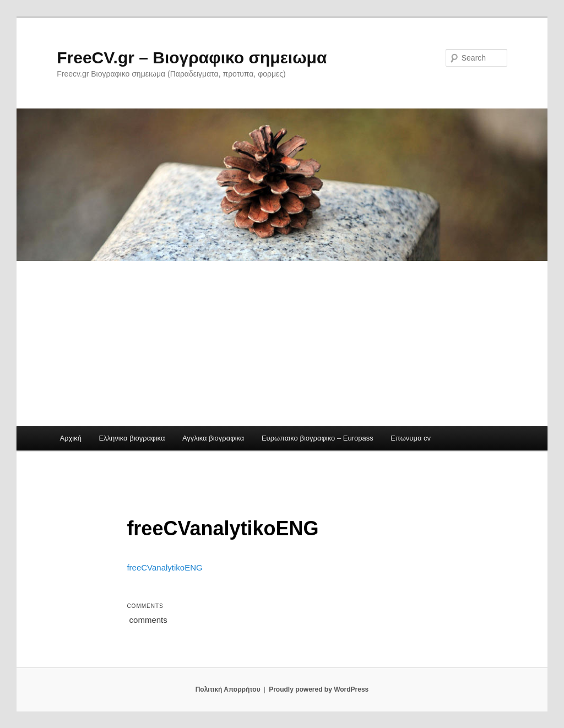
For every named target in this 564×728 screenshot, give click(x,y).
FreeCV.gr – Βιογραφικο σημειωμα (192, 58)
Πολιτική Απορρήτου (228, 689)
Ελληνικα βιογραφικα (132, 438)
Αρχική (70, 438)
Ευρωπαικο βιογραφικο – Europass (318, 438)
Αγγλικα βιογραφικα (213, 438)
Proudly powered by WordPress (319, 689)
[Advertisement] (282, 344)
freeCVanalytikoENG (164, 567)
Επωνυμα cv (411, 438)
